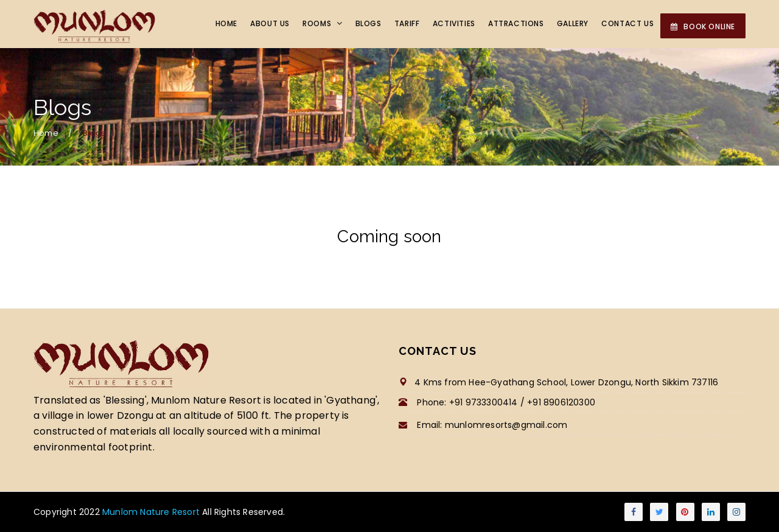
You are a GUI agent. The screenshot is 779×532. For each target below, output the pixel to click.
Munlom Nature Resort (152, 512)
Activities (456, 24)
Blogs (372, 24)
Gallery (574, 24)
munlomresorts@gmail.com (506, 425)
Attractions (518, 24)
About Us (275, 24)
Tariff (410, 24)
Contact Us (628, 24)
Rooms (323, 24)
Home (232, 24)
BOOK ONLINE (703, 26)
